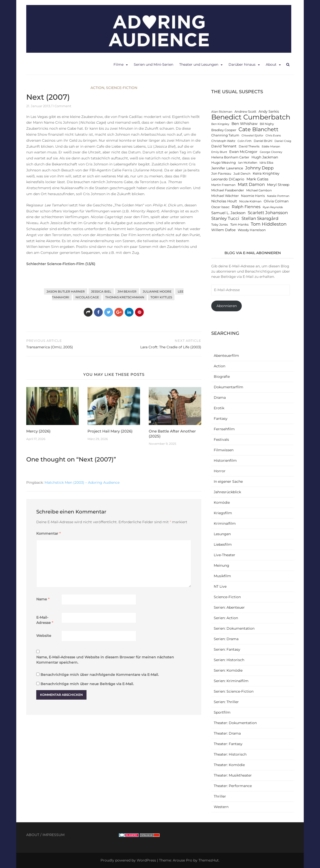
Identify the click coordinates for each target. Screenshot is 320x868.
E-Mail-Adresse (45, 620)
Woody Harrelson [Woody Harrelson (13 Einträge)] (252, 230)
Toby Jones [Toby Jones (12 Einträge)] (220, 225)
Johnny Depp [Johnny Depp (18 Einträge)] (259, 168)
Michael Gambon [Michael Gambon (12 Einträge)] (259, 190)
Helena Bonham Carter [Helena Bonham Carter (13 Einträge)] (230, 157)
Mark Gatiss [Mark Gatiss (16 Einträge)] (257, 179)
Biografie (222, 377)
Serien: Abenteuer (229, 607)
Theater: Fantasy (228, 744)
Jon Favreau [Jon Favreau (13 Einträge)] (221, 174)
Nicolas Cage (87, 297)
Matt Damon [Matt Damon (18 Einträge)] (251, 184)
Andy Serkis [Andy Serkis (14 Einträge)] (269, 111)
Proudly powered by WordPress (128, 860)
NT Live (220, 586)
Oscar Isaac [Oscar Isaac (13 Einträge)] (220, 207)
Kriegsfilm (223, 513)
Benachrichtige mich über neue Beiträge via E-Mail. (87, 684)
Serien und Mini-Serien (153, 64)
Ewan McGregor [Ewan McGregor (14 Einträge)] (243, 152)
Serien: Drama (226, 639)
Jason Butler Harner (66, 291)
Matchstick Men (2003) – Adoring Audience (82, 482)
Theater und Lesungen (199, 64)
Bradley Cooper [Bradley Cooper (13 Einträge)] (224, 130)
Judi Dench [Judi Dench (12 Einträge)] (242, 174)
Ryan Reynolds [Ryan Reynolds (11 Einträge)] (273, 207)
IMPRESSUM (53, 835)
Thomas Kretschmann (125, 297)
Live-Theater (224, 555)
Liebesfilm (223, 544)
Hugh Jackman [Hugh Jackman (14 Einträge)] (265, 157)
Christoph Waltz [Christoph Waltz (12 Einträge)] (223, 141)
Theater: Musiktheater (233, 775)
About (271, 64)
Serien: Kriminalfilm (231, 681)
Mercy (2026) (38, 431)
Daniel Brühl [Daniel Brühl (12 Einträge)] (263, 141)
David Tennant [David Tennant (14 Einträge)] (224, 146)
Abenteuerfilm (226, 356)
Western (221, 807)
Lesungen (222, 534)
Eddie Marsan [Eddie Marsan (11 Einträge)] (271, 147)
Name (43, 599)
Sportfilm (222, 712)
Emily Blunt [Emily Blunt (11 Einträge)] (219, 152)
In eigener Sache (228, 481)
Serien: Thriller (226, 702)
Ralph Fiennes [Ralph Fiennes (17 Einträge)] (246, 207)
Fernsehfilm (224, 429)
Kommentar (48, 533)
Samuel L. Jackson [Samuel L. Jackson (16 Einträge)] (228, 213)
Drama (220, 398)
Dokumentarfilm (228, 387)
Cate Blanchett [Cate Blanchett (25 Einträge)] (258, 129)
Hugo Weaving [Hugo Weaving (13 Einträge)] (223, 163)
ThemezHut (209, 860)
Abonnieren (227, 306)
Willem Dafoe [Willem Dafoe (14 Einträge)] (223, 230)
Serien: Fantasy (227, 649)
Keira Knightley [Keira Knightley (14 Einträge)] (266, 173)
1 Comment (62, 106)
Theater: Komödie (229, 765)
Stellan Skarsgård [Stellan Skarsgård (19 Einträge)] (260, 218)
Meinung (221, 565)
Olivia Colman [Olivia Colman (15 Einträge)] (276, 201)
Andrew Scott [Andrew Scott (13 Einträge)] (245, 112)
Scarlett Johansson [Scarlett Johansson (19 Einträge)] (268, 213)
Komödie (222, 502)
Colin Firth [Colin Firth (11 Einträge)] (244, 141)
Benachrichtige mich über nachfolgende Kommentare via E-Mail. (100, 675)
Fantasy (221, 419)
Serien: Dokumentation (234, 628)
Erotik (219, 408)
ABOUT (33, 835)
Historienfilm (225, 460)
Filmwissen (224, 450)
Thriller (220, 796)
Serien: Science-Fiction (234, 691)
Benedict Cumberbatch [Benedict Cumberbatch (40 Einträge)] (251, 117)
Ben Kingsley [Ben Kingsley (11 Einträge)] (220, 124)
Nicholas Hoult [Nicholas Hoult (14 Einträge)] (224, 201)
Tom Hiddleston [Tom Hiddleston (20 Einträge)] (269, 224)
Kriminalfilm (225, 523)
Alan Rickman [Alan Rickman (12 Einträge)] (222, 112)
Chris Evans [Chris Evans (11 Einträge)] (273, 136)
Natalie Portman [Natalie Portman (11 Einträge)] (278, 196)
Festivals (221, 439)
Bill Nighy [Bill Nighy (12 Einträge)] (267, 124)
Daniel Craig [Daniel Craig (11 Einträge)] (283, 141)
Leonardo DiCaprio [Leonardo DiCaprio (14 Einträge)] (228, 179)
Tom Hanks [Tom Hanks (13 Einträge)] (239, 224)
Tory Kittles (161, 297)
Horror (220, 471)
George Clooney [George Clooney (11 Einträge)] (271, 152)
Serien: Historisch (229, 660)
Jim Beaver (127, 291)
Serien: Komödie (228, 670)
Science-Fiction (122, 88)
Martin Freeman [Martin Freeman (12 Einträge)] (223, 185)
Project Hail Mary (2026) (110, 431)
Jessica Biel (101, 291)
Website (44, 636)
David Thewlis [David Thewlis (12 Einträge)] (249, 146)
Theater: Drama (227, 733)
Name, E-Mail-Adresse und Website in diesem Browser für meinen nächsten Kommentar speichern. (105, 660)
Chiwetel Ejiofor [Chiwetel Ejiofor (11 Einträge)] (252, 136)
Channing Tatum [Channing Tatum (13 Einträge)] (225, 135)
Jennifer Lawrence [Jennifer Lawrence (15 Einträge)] (227, 168)
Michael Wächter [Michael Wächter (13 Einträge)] (225, 196)
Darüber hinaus (242, 64)
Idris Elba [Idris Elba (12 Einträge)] (266, 163)
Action (97, 88)
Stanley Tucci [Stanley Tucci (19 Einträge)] (225, 218)
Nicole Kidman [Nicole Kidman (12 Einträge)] (250, 201)
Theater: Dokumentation (235, 723)
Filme (118, 64)
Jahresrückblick (227, 492)
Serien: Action (226, 618)
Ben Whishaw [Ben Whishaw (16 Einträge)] (244, 124)
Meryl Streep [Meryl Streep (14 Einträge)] (278, 185)
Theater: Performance (233, 786)
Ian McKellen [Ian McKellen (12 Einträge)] (248, 163)
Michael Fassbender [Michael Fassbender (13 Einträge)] (228, 190)
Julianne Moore (157, 291)
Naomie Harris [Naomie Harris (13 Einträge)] (253, 196)
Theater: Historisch (230, 754)
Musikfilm (222, 576)
